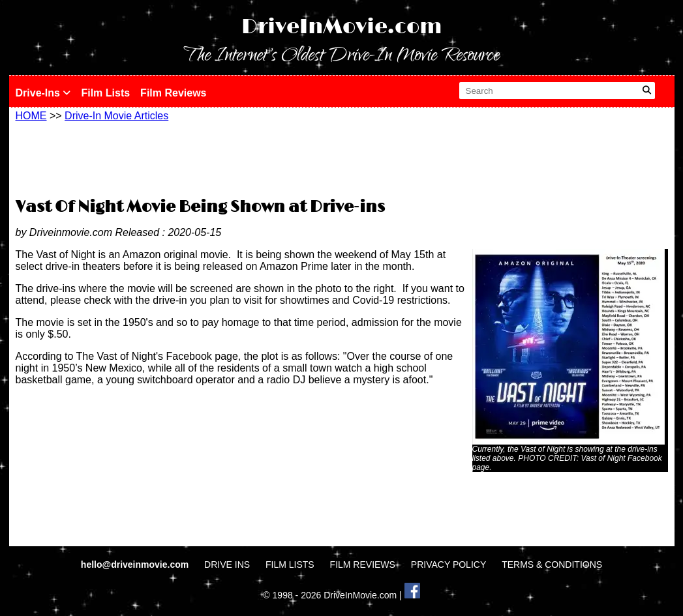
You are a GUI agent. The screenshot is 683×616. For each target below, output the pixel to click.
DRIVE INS (227, 565)
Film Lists (105, 93)
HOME (31, 116)
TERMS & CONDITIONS (552, 565)
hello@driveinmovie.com (136, 565)
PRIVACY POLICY (448, 565)
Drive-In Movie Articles (116, 116)
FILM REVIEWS (363, 565)
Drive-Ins (43, 93)
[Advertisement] (342, 158)
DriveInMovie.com (342, 27)
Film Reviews (173, 93)
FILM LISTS (290, 565)
